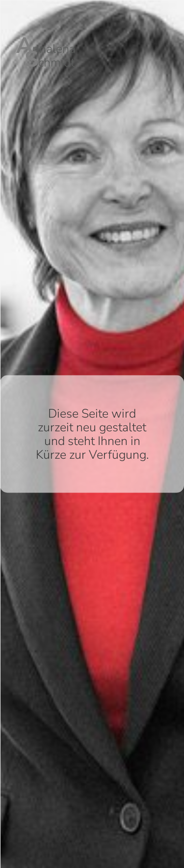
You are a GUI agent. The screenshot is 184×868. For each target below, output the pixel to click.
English (174, 17)
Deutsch (174, 7)
